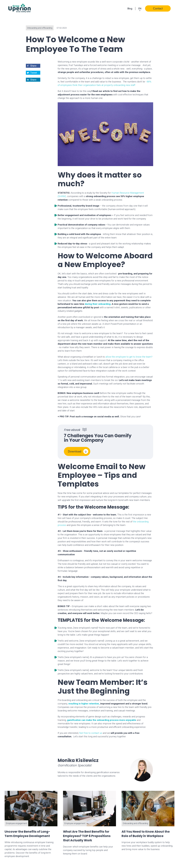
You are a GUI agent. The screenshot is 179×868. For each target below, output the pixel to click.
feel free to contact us (91, 733)
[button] (33, 66)
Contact (158, 8)
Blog (130, 8)
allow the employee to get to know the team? (129, 357)
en (140, 8)
